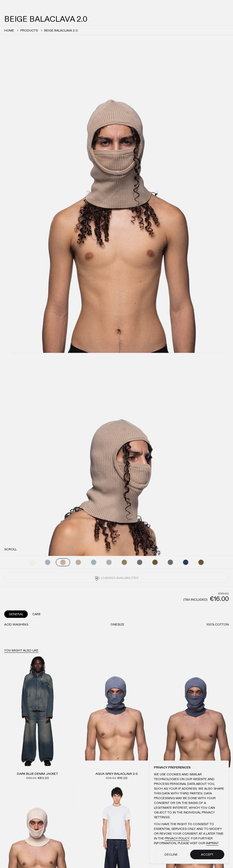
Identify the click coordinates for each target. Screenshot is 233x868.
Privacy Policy (177, 838)
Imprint (212, 843)
